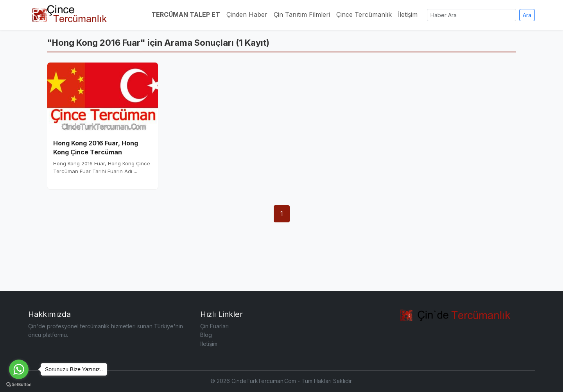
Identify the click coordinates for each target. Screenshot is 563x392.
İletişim (408, 14)
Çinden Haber (247, 14)
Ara (527, 15)
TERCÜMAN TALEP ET (186, 14)
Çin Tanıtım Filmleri (302, 14)
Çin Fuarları (214, 326)
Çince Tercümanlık (364, 14)
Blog (206, 335)
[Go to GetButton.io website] (19, 384)
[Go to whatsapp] (19, 369)
